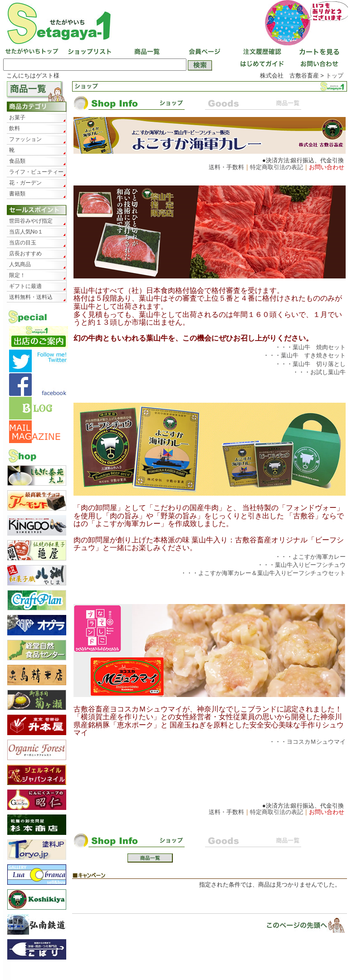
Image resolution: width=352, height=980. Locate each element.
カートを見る (318, 52)
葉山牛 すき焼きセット (313, 355)
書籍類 (17, 194)
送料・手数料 (226, 167)
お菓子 (17, 117)
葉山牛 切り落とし (319, 364)
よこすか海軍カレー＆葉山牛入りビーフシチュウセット (272, 573)
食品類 (17, 161)
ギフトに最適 (25, 286)
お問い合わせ (318, 65)
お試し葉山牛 (328, 372)
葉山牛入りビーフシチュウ (310, 565)
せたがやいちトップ (32, 52)
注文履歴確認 (260, 52)
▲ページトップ (299, 925)
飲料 (15, 128)
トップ (335, 76)
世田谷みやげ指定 (31, 221)
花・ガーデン (25, 183)
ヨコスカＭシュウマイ (316, 742)
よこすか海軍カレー (319, 557)
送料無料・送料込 (31, 297)
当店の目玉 (23, 243)
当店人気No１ (26, 232)
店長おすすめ (25, 254)
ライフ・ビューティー (36, 172)
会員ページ (203, 52)
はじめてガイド (260, 65)
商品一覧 (146, 52)
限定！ (17, 275)
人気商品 (20, 264)
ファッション (25, 139)
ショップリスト (89, 52)
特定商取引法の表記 (276, 167)
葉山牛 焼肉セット (319, 347)
